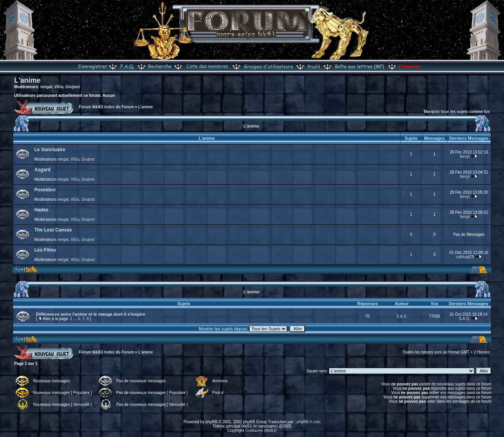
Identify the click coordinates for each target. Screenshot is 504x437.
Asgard (42, 170)
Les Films (45, 250)
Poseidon (45, 190)
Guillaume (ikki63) (261, 431)
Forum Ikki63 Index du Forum (106, 107)
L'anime (27, 80)
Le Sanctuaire (50, 150)
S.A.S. (402, 316)
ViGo (59, 87)
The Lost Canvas (53, 230)
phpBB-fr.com (309, 422)
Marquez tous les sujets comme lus (457, 112)
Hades (41, 210)
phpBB (211, 422)
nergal (46, 87)
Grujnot (72, 87)
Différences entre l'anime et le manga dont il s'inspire (91, 314)
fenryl (465, 156)
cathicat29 (465, 257)
